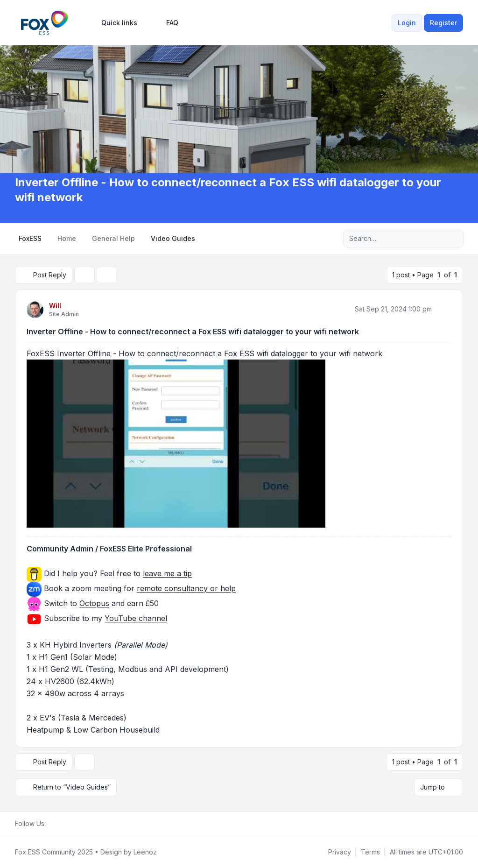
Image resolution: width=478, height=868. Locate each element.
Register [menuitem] (443, 23)
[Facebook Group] (51, 824)
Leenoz (145, 852)
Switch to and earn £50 (101, 604)
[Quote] (443, 309)
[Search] (437, 239)
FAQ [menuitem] (166, 23)
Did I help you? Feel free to (117, 574)
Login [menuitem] (407, 23)
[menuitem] (115, 23)
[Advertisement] (239, 105)
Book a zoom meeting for (140, 589)
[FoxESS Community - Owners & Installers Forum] (45, 23)
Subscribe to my (104, 619)
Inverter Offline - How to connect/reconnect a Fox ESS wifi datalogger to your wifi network (193, 332)
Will (55, 306)
